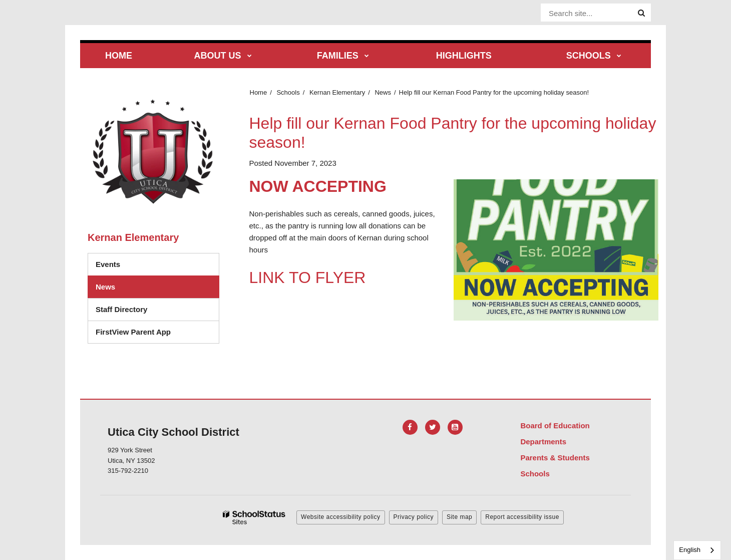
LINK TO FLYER (308, 277)
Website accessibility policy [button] (341, 517)
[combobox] (697, 550)
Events (108, 264)
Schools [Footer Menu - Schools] (535, 474)
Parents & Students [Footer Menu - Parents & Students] (555, 458)
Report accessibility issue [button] (522, 517)
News (383, 92)
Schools (288, 92)
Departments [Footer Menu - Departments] (543, 442)
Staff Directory (121, 309)
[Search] (641, 13)
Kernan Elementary (337, 92)
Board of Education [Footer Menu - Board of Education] (555, 426)
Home (259, 92)
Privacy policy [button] (414, 517)
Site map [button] (459, 517)
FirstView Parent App (133, 332)
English (690, 550)
